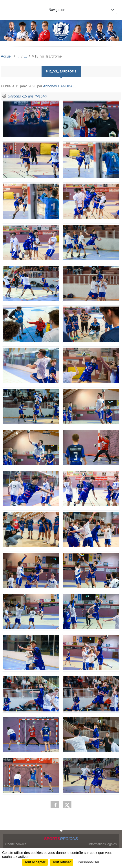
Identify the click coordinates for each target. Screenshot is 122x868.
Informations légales (103, 844)
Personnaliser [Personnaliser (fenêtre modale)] (89, 862)
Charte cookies (16, 844)
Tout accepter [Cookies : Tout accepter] (35, 862)
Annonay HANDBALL (60, 86)
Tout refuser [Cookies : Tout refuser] (62, 862)
